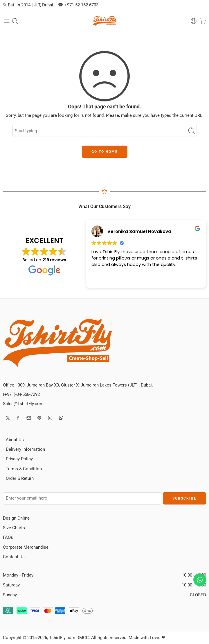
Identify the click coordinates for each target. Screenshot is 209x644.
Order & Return (20, 478)
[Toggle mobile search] (15, 21)
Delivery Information (25, 449)
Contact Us (14, 557)
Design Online (16, 518)
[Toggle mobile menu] (7, 21)
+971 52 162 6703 (81, 5)
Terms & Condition (24, 469)
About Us (15, 440)
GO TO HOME (105, 152)
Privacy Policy (19, 459)
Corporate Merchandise (26, 547)
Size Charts (14, 528)
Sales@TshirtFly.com (23, 404)
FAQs (8, 537)
